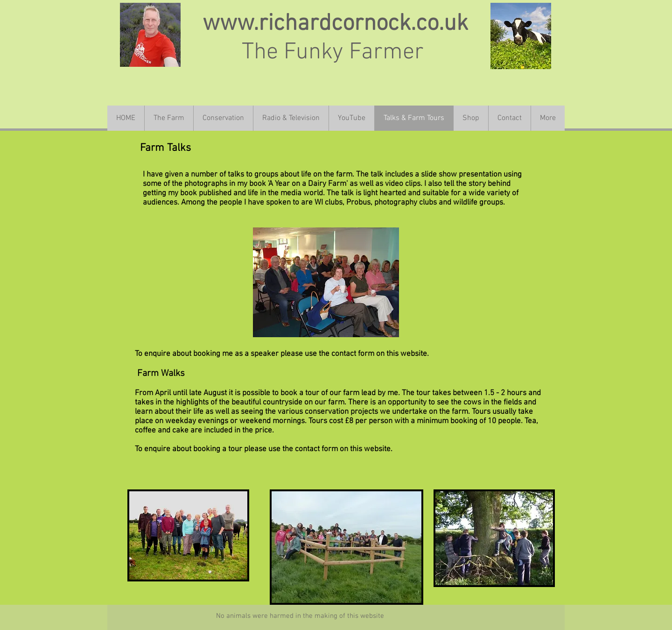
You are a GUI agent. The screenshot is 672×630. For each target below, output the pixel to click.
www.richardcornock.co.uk (335, 24)
